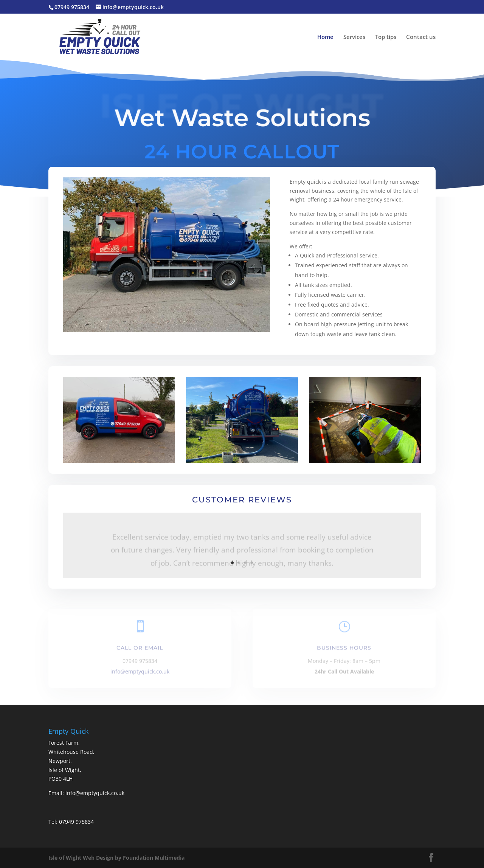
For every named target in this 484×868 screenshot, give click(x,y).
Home (325, 37)
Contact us (421, 37)
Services (354, 37)
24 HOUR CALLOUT (242, 151)
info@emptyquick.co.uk (140, 673)
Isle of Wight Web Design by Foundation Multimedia (116, 858)
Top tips (386, 37)
